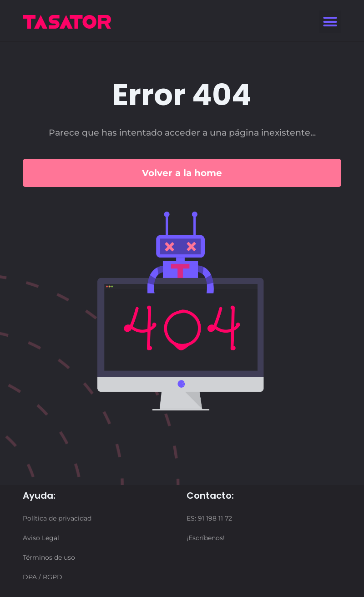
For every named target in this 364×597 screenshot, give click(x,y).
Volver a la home (182, 173)
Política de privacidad (57, 518)
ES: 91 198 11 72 (209, 518)
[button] (330, 22)
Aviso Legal (41, 538)
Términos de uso (49, 557)
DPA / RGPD (43, 577)
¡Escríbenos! (206, 538)
